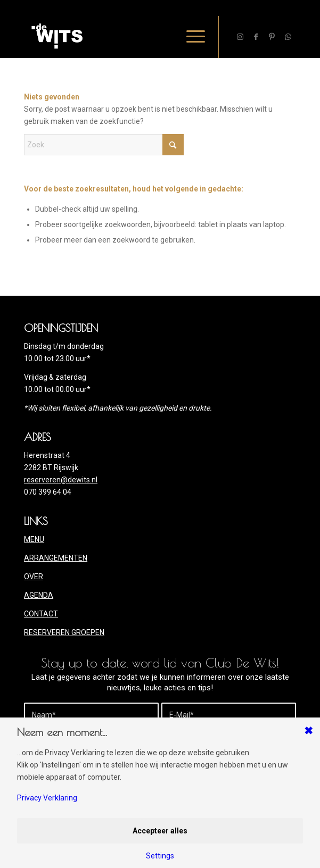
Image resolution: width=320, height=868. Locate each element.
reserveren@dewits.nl (61, 480)
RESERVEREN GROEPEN (64, 632)
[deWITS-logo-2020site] (133, 37)
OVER (34, 577)
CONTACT (41, 614)
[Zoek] (104, 145)
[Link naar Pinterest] (272, 37)
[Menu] (190, 37)
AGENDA (39, 595)
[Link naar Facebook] (256, 37)
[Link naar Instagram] (240, 37)
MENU (34, 539)
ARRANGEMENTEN (56, 558)
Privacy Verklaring (47, 798)
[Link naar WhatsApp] (288, 37)
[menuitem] (190, 37)
